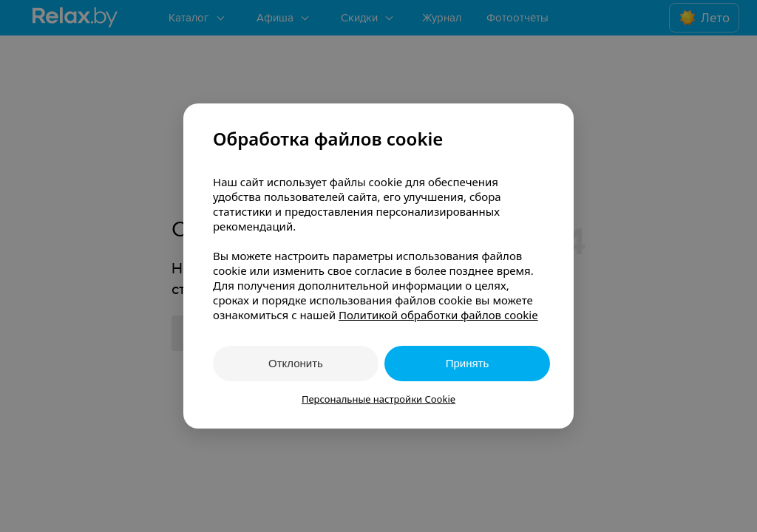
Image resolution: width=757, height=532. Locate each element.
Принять (468, 363)
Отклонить (296, 363)
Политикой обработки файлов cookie (438, 315)
